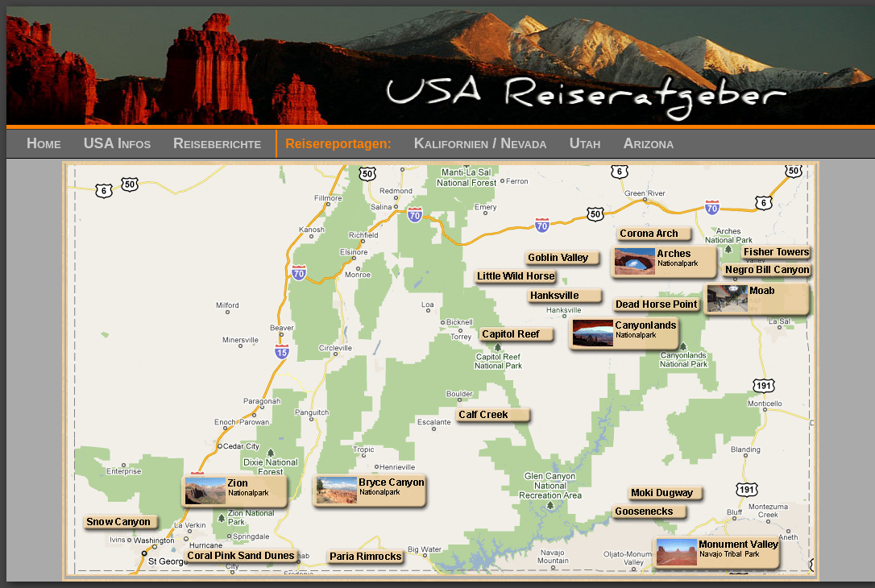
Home (44, 143)
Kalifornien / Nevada (481, 143)
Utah (585, 143)
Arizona (649, 143)
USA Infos (117, 143)
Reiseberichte (217, 143)
